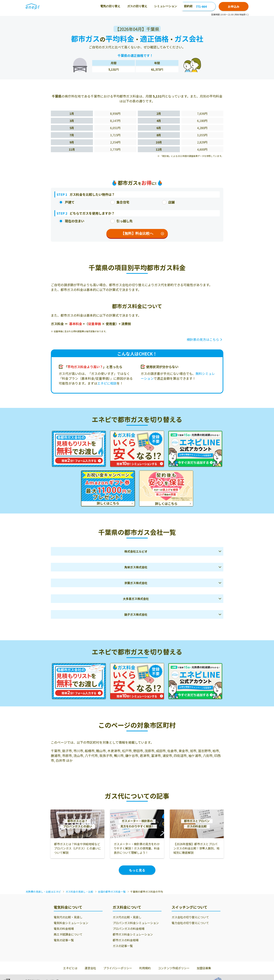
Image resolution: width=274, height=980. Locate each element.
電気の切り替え (72, 6)
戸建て (67, 202)
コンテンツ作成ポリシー (174, 968)
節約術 (150, 6)
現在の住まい (72, 221)
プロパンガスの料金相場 (129, 929)
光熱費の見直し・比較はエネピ (43, 892)
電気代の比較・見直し (68, 917)
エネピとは (70, 968)
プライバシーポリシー (118, 968)
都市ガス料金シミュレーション (133, 934)
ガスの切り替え (99, 6)
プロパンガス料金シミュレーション (136, 923)
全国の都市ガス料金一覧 (112, 892)
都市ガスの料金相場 (126, 940)
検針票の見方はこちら (203, 339)
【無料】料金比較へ (143, 233)
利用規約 (145, 968)
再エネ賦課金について (68, 934)
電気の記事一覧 (64, 940)
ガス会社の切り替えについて (190, 917)
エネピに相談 (107, 383)
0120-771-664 (197, 6)
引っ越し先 (121, 221)
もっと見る (137, 870)
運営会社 (90, 968)
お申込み (234, 6)
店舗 (168, 202)
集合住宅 (120, 202)
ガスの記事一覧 (123, 946)
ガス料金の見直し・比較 (79, 892)
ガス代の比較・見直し (127, 917)
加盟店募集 (204, 968)
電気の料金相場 (64, 929)
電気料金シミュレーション (71, 923)
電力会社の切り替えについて (190, 923)
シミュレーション (127, 6)
